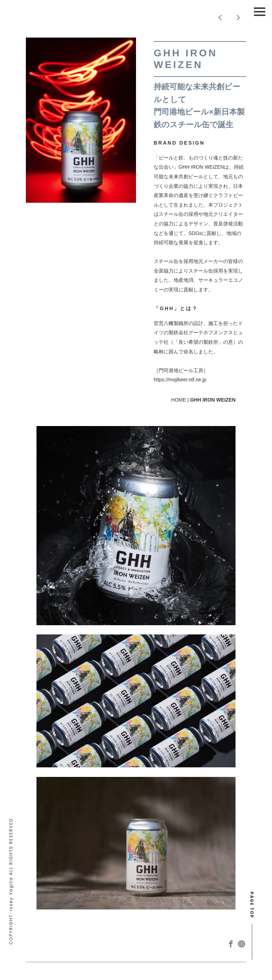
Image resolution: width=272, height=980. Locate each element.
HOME (178, 400)
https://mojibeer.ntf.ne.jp (180, 380)
